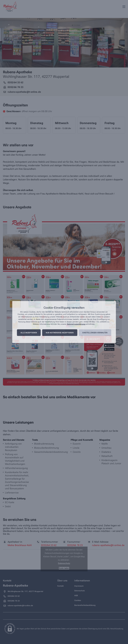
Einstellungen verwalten (95, 333)
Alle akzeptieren (29, 333)
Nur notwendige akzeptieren (60, 333)
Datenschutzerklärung (76, 324)
